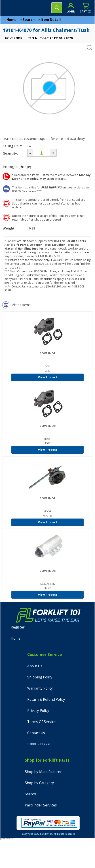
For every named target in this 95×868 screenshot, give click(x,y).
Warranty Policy (40, 688)
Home (12, 20)
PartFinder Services (41, 805)
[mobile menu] (7, 8)
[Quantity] (41, 153)
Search (29, 20)
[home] (22, 8)
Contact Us (36, 733)
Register (18, 627)
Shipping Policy (40, 677)
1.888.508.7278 (39, 744)
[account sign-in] (71, 8)
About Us (35, 666)
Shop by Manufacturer (43, 772)
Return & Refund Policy (46, 700)
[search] (57, 8)
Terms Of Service (41, 722)
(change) (25, 167)
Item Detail (51, 20)
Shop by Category (39, 783)
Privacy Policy (38, 711)
